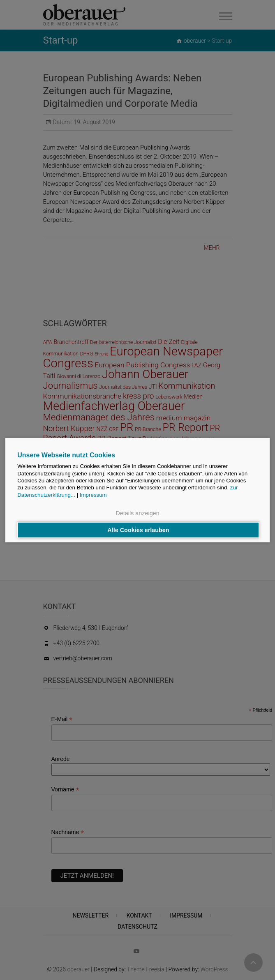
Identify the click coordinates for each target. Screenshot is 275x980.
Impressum (93, 495)
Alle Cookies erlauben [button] (138, 530)
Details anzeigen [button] (137, 513)
